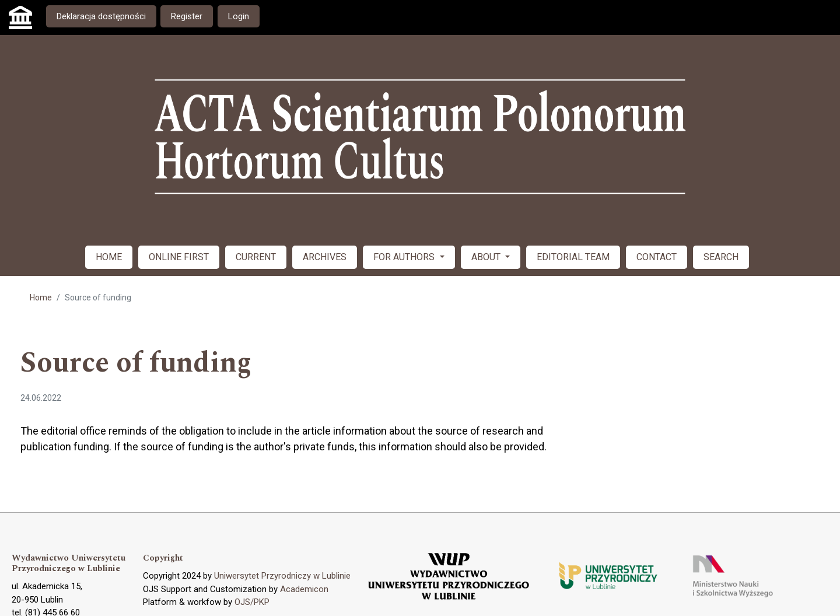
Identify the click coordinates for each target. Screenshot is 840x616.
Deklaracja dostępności (101, 16)
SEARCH (721, 257)
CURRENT (256, 257)
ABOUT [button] (487, 257)
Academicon (304, 589)
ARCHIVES (325, 257)
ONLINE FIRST (179, 257)
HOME (109, 257)
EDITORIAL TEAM (573, 257)
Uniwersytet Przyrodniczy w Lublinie (282, 576)
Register (187, 16)
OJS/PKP (252, 602)
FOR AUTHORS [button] (405, 257)
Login (239, 16)
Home (41, 297)
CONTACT (657, 257)
